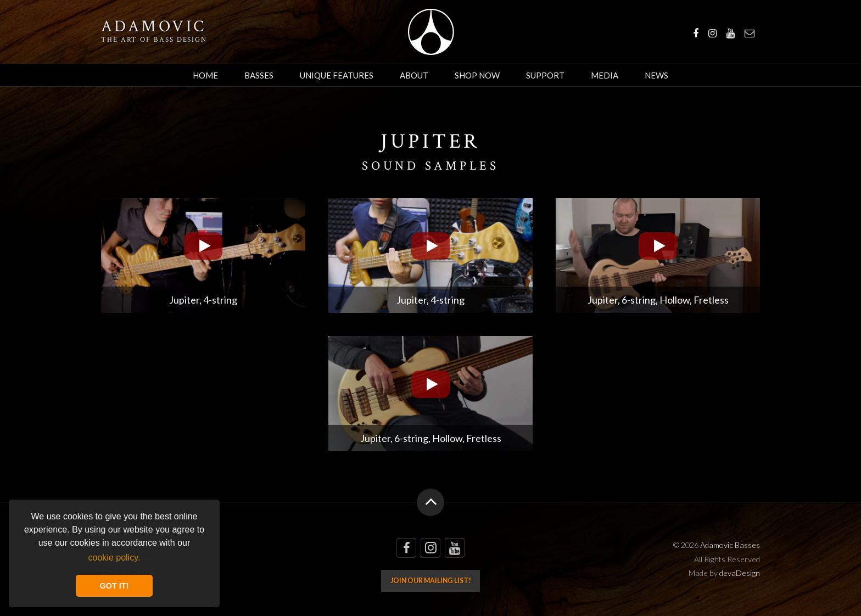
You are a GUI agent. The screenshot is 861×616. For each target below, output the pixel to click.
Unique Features (337, 75)
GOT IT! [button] (114, 586)
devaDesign (740, 573)
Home (205, 75)
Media (605, 75)
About (414, 75)
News (656, 75)
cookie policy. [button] (114, 558)
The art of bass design (154, 40)
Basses (259, 75)
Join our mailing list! (431, 581)
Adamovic (154, 27)
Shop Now (477, 75)
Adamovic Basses (431, 32)
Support (545, 75)
